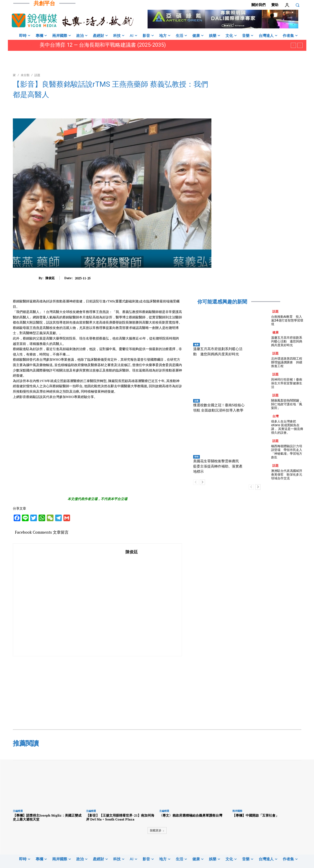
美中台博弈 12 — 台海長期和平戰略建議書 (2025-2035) (103, 45)
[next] (300, 45)
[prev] (293, 45)
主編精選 (18, 811)
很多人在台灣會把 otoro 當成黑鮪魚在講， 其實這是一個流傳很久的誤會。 (287, 427)
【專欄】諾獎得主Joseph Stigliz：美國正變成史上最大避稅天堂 (47, 817)
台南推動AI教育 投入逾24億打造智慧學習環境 (287, 320)
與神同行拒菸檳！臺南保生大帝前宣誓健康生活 (287, 383)
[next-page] (202, 482)
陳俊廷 (50, 278)
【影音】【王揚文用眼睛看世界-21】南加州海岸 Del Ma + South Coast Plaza (120, 817)
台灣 (275, 416)
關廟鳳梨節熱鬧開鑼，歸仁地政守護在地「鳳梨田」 (287, 404)
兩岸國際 (237, 811)
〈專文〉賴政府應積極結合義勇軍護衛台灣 (191, 815)
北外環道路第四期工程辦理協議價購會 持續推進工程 (287, 362)
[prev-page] (196, 482)
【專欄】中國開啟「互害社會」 (256, 815)
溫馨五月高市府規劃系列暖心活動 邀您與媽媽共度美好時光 (287, 341)
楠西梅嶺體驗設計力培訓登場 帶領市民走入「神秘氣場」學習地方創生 (287, 452)
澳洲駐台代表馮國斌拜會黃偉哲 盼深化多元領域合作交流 (287, 474)
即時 (196, 457)
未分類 (25, 75)
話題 (37, 75)
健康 (196, 345)
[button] (297, 5)
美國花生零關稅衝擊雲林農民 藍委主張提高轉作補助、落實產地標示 (218, 466)
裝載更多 (157, 830)
